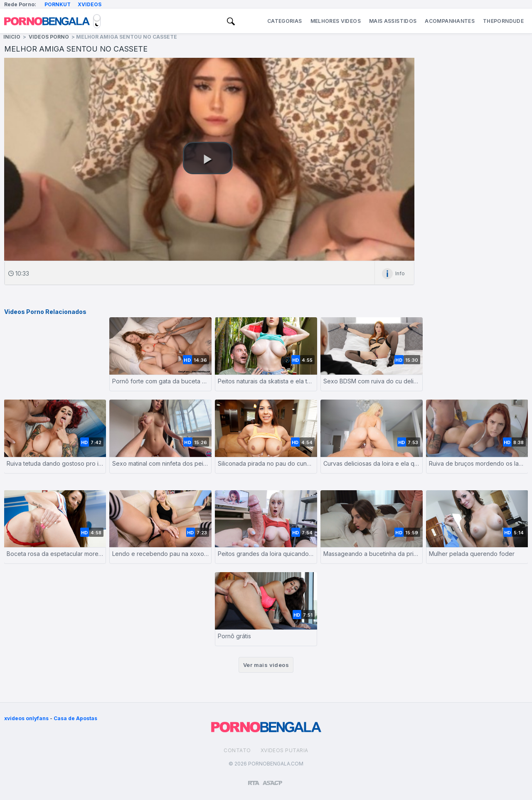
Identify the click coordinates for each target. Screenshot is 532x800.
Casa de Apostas (75, 718)
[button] (208, 158)
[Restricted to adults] (254, 780)
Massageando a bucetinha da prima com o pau (372, 554)
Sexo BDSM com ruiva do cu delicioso (372, 381)
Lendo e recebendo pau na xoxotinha (160, 554)
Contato (237, 750)
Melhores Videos (336, 21)
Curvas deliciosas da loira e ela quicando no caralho (372, 463)
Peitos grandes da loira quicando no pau (266, 554)
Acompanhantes (450, 21)
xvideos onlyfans (26, 718)
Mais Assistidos (393, 21)
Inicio (12, 37)
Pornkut (58, 4)
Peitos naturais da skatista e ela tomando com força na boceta (266, 381)
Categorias (285, 21)
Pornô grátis (234, 636)
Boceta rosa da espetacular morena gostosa (55, 554)
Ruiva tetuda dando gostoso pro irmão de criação (55, 463)
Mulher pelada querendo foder (472, 554)
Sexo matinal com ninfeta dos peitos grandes (160, 463)
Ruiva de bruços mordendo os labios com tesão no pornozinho (477, 463)
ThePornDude (503, 21)
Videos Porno (49, 37)
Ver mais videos (266, 665)
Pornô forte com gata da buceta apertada (160, 381)
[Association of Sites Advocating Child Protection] (272, 779)
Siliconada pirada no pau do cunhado (266, 463)
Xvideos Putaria (284, 750)
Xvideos (90, 4)
